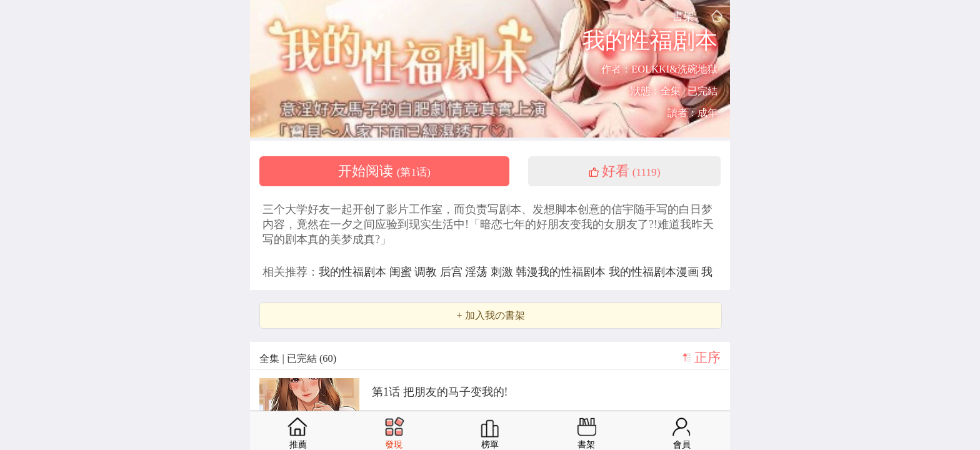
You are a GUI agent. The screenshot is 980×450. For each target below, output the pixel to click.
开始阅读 (384, 171)
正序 (707, 357)
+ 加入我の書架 (490, 316)
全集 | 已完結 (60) (298, 358)
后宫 (453, 272)
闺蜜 (402, 272)
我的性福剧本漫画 (655, 272)
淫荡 (478, 272)
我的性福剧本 (354, 272)
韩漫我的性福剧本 (562, 272)
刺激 (503, 272)
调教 (427, 272)
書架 (683, 16)
